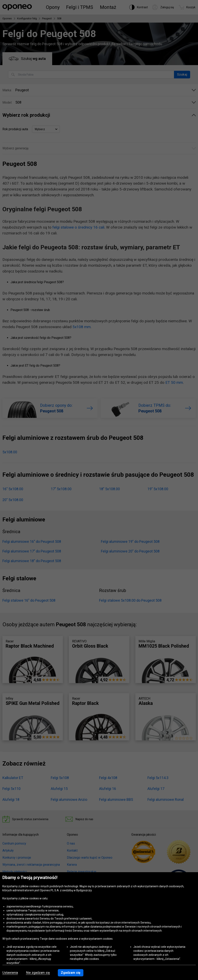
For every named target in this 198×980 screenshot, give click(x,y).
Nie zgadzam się (38, 973)
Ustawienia (10, 973)
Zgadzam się (71, 973)
